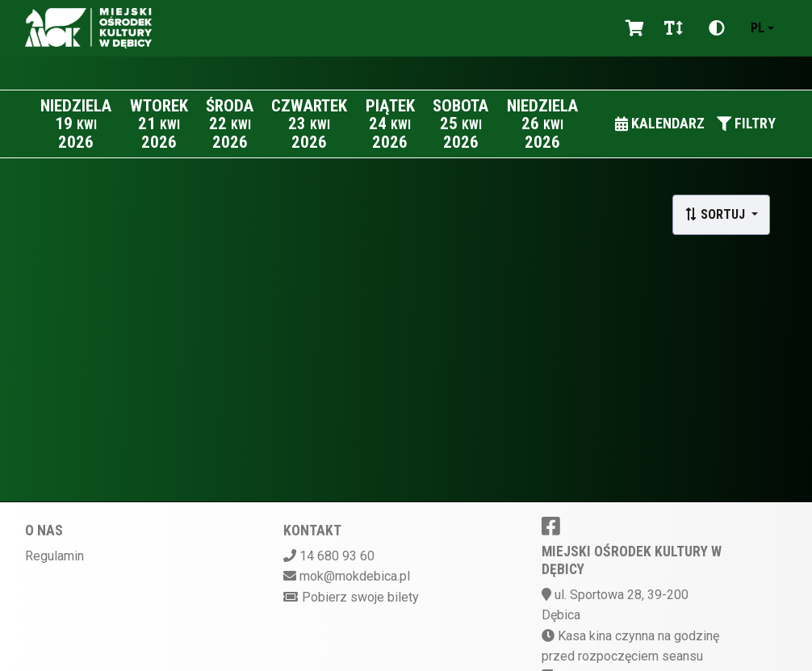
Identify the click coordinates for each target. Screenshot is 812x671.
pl (758, 28)
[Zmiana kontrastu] (717, 28)
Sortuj (716, 214)
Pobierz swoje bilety (360, 597)
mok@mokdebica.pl (355, 576)
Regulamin (54, 556)
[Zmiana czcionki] (674, 28)
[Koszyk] (632, 28)
